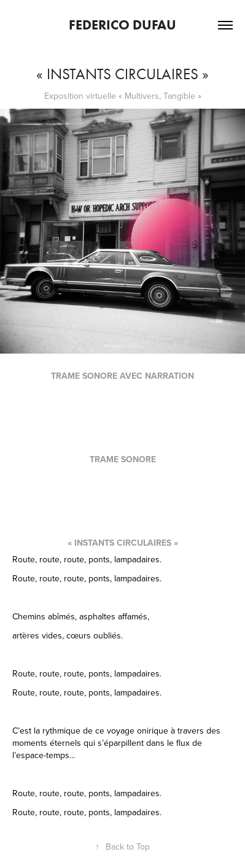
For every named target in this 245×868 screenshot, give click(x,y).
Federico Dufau (122, 25)
